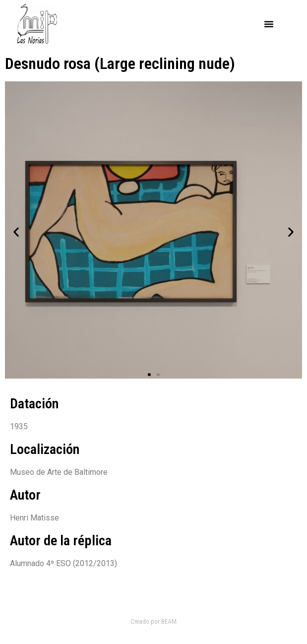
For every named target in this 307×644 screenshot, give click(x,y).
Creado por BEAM (153, 621)
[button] (269, 24)
